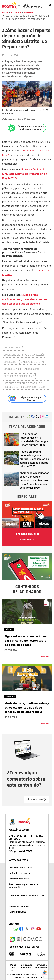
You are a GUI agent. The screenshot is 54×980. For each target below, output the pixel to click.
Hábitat (9, 630)
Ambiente (29, 13)
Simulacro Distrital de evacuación (24, 355)
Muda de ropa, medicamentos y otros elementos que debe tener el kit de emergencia (25, 299)
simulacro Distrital (33, 362)
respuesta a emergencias (19, 376)
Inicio (5, 13)
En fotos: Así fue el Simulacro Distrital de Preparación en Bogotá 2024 (25, 174)
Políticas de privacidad (26, 966)
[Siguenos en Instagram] (33, 929)
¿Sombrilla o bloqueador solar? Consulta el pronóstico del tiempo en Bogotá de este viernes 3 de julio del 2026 (34, 480)
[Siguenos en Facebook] (16, 929)
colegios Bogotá (14, 348)
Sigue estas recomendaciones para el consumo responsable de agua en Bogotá (25, 640)
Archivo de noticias (19, 879)
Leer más (45, 656)
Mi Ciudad (16, 13)
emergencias (11, 369)
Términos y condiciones (41, 966)
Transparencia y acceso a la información (23, 886)
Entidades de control (19, 873)
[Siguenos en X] (27, 929)
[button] (28, 417)
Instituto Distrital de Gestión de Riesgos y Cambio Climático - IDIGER (24, 385)
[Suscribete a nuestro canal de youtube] (39, 929)
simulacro (10, 362)
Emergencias (31, 369)
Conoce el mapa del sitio (21, 867)
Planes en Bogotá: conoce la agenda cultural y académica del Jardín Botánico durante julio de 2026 (35, 459)
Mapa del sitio (13, 968)
